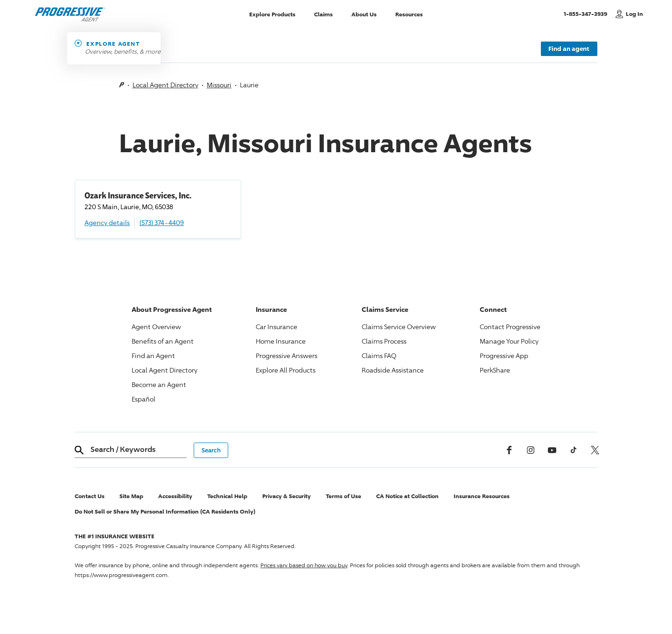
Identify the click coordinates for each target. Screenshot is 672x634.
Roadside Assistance (393, 370)
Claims (323, 14)
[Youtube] (552, 450)
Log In (634, 14)
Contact (510, 327)
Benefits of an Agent (163, 341)
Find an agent (569, 49)
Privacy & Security (287, 496)
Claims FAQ (379, 356)
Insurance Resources (482, 496)
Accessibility (175, 496)
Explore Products (272, 14)
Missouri (219, 85)
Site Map (131, 496)
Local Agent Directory (165, 85)
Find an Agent (153, 356)
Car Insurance (276, 327)
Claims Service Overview (399, 327)
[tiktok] (574, 450)
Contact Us (90, 496)
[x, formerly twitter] (595, 450)
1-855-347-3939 (587, 14)
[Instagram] (531, 450)
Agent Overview (156, 327)
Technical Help (227, 496)
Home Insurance (281, 341)
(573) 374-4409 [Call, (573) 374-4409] (162, 222)
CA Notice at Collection (407, 496)
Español (143, 399)
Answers (287, 356)
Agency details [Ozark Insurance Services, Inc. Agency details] (107, 222)
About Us (364, 14)
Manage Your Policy (509, 341)
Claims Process (384, 341)
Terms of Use (343, 496)
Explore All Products (286, 370)
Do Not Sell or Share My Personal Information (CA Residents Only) (165, 511)
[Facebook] (509, 450)
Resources (409, 14)
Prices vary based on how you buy (304, 565)
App (504, 356)
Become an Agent (159, 384)
